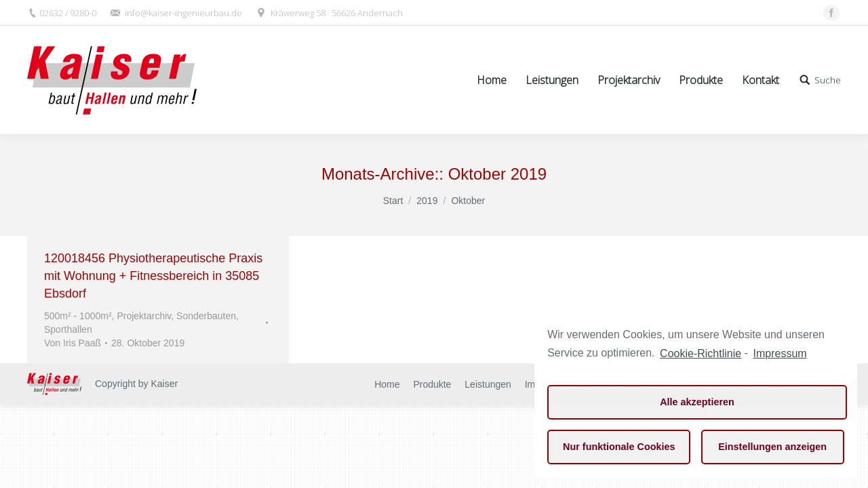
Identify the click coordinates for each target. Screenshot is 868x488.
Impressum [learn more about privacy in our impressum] (780, 353)
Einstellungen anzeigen (772, 447)
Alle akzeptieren (697, 402)
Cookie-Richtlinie (701, 353)
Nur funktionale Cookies (619, 447)
